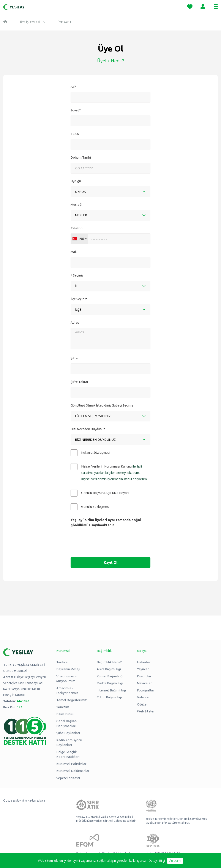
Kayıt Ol (111, 563)
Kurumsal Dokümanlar (73, 771)
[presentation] (110, 545)
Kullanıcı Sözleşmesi (96, 452)
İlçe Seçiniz (79, 299)
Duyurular (144, 676)
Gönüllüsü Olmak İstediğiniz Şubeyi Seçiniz (102, 405)
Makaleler (144, 683)
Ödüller (142, 704)
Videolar (143, 697)
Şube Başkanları (68, 733)
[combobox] (110, 192)
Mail (74, 252)
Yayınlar (143, 669)
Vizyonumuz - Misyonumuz (66, 679)
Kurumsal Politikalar (71, 764)
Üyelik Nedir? (111, 61)
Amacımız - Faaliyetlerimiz (67, 691)
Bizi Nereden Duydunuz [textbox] (95, 439)
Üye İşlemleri (30, 22)
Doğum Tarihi (81, 157)
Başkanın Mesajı (68, 669)
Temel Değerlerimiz (72, 700)
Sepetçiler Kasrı (68, 778)
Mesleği (76, 205)
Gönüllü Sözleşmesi (95, 506)
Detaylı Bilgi (157, 861)
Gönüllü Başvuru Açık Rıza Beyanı (105, 493)
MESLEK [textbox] (81, 215)
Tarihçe (62, 662)
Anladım (175, 861)
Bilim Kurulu (65, 714)
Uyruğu (76, 181)
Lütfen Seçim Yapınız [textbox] (93, 416)
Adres (75, 322)
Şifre (74, 358)
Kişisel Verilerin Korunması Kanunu (106, 466)
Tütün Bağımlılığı (109, 697)
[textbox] (76, 286)
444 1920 (23, 701)
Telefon (77, 228)
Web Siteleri (146, 711)
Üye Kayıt (64, 22)
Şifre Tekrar (79, 382)
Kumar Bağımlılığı (110, 676)
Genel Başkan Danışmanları (66, 723)
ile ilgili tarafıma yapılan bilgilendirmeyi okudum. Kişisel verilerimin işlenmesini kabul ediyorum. (114, 473)
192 (20, 707)
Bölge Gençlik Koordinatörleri (68, 754)
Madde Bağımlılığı (110, 683)
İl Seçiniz (77, 275)
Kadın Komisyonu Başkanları (69, 743)
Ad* (73, 87)
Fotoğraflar (146, 690)
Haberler (144, 662)
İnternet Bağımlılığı (111, 690)
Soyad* (76, 110)
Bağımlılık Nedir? (109, 662)
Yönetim (63, 707)
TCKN (75, 134)
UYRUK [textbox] (80, 191)
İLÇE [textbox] (78, 309)
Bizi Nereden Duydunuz (88, 429)
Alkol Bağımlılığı (109, 669)
